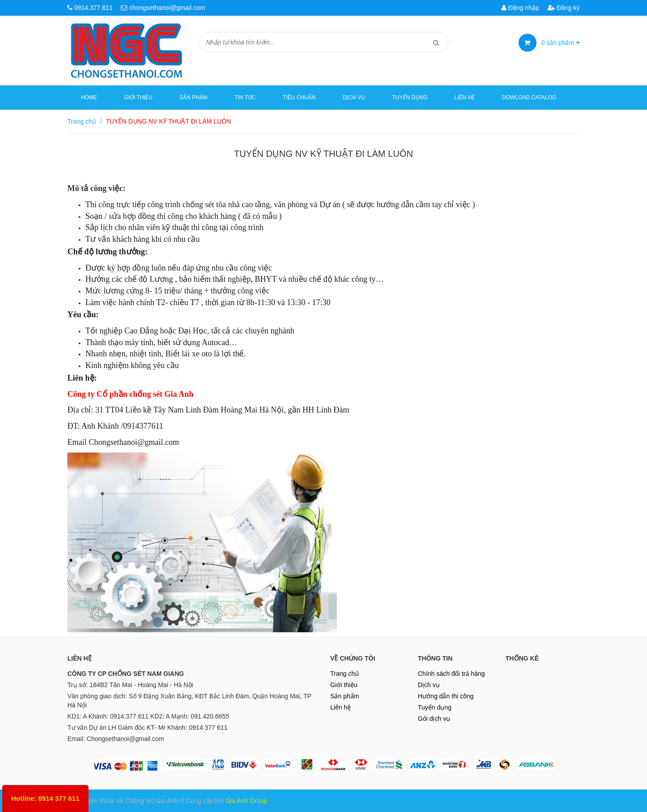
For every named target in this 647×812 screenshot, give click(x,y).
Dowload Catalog (529, 98)
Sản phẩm (345, 696)
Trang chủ (345, 674)
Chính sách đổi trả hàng (451, 674)
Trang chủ (82, 121)
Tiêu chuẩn (299, 98)
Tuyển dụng (410, 98)
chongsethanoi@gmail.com (167, 8)
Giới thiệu (138, 98)
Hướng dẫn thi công (446, 696)
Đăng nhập (520, 8)
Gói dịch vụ (434, 719)
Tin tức (245, 98)
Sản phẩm (193, 98)
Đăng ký (564, 8)
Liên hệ (465, 98)
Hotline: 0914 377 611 (45, 798)
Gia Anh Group (246, 801)
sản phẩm (561, 43)
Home (89, 98)
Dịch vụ (354, 98)
